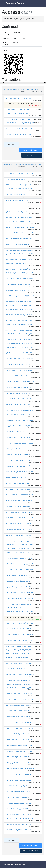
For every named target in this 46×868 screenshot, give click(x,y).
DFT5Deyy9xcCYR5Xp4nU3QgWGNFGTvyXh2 (19, 530)
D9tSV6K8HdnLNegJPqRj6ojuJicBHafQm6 (18, 309)
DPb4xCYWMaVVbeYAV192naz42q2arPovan (18, 711)
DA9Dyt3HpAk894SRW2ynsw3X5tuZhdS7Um (18, 179)
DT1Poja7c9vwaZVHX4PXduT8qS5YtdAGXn (18, 110)
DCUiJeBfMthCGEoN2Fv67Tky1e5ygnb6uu (18, 393)
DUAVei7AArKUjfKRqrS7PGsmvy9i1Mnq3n (18, 830)
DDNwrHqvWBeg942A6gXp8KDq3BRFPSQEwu (19, 443)
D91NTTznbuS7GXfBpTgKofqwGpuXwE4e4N (19, 279)
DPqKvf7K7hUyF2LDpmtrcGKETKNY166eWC (19, 728)
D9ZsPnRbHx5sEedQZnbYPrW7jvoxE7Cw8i (18, 324)
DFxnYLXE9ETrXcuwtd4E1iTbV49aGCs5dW (18, 535)
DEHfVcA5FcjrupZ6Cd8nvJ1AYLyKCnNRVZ (18, 483)
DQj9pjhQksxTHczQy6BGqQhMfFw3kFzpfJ (18, 751)
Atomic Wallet (9, 865)
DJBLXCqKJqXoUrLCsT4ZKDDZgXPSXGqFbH (19, 598)
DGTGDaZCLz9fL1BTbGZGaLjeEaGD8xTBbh (18, 552)
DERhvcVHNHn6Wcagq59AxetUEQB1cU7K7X (19, 489)
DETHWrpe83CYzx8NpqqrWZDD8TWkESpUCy (19, 495)
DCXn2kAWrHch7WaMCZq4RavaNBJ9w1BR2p (19, 411)
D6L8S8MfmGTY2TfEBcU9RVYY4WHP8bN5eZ (19, 227)
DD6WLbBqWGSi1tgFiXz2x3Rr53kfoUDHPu (18, 189)
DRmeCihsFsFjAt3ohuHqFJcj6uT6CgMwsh (18, 780)
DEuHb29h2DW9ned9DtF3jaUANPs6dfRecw (18, 501)
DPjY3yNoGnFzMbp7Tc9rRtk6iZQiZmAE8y (18, 722)
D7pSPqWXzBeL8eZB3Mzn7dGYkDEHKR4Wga (19, 254)
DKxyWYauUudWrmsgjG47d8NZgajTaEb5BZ (18, 646)
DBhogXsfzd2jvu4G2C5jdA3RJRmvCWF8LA (18, 343)
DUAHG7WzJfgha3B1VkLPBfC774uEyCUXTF (18, 824)
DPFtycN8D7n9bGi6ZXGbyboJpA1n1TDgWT (19, 717)
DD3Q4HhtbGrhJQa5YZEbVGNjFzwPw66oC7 (19, 414)
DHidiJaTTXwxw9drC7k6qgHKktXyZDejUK (18, 575)
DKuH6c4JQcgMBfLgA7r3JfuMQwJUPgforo (19, 635)
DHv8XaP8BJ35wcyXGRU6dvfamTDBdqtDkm (19, 593)
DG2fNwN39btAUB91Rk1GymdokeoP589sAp (19, 545)
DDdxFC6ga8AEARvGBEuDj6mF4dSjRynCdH (18, 437)
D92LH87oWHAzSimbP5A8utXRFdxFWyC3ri (18, 284)
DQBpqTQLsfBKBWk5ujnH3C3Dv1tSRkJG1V (18, 740)
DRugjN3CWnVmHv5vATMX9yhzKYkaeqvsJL (19, 792)
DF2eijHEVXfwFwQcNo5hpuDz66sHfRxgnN (18, 194)
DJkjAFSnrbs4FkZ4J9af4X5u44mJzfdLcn (18, 608)
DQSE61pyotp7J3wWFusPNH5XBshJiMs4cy (18, 763)
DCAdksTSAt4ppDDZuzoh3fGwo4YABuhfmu (19, 376)
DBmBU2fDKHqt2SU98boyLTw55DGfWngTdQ (19, 359)
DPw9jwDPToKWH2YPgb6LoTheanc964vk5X (19, 734)
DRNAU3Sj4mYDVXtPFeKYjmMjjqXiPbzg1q (18, 786)
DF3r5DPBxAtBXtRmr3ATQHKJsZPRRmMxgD (19, 512)
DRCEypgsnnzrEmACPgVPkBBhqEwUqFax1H (19, 774)
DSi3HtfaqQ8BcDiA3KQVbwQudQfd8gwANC (18, 803)
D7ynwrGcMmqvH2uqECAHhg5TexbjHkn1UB (19, 263)
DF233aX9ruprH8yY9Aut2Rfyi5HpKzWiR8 (17, 506)
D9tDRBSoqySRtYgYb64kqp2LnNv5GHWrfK (18, 305)
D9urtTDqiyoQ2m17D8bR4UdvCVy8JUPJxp (18, 321)
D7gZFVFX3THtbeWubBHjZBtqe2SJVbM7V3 (19, 250)
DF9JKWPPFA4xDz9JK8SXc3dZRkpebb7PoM (19, 518)
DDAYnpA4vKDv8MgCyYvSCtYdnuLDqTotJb (18, 432)
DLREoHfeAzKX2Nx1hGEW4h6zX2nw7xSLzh (18, 657)
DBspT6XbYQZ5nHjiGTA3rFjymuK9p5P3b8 (18, 370)
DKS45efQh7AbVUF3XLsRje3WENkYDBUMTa (19, 629)
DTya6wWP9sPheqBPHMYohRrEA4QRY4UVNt (19, 818)
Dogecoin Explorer (16, 3)
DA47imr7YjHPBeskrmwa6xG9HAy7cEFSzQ (18, 330)
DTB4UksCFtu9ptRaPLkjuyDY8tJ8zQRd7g (18, 809)
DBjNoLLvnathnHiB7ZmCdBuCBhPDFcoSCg (18, 353)
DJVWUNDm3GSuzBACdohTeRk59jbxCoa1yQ (19, 129)
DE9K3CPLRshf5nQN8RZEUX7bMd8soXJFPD (19, 472)
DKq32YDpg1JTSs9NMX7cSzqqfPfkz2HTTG (19, 623)
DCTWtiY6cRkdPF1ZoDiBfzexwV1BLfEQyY (18, 388)
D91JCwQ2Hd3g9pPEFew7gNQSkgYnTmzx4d (19, 273)
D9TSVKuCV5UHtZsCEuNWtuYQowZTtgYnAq (19, 315)
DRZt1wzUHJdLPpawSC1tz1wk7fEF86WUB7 (18, 797)
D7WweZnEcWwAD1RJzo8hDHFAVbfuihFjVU (19, 260)
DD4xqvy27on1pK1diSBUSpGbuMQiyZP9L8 (18, 426)
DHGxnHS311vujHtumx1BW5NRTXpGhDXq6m (19, 174)
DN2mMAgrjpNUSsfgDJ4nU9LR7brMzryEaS (18, 135)
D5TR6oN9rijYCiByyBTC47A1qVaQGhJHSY (18, 185)
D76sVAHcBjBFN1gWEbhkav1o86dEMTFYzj (18, 239)
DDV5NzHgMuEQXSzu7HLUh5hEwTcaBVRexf (19, 449)
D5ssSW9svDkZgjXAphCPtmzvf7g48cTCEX (18, 218)
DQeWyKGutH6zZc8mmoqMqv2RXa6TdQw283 (19, 123)
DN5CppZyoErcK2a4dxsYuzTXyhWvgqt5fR (18, 688)
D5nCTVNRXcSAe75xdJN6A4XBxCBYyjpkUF (18, 206)
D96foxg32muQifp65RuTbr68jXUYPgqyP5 (18, 290)
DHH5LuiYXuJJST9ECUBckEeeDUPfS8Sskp (19, 570)
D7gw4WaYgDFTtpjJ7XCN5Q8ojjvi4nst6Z (17, 244)
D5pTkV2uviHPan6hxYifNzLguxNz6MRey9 (18, 212)
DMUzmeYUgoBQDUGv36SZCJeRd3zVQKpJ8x (19, 675)
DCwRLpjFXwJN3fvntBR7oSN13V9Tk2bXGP (18, 405)
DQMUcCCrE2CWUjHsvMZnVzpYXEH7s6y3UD (19, 757)
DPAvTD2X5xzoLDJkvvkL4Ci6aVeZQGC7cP (18, 705)
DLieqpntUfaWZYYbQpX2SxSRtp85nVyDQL (18, 650)
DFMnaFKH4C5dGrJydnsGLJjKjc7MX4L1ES (18, 524)
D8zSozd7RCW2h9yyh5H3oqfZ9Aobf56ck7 (18, 269)
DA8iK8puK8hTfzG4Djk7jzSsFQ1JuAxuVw (18, 669)
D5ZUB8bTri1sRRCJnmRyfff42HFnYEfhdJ (18, 221)
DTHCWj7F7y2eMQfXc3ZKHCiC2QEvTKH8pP (19, 815)
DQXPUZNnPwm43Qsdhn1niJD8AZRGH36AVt (19, 769)
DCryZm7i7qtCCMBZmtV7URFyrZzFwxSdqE (18, 114)
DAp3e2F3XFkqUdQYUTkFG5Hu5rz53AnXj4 (18, 340)
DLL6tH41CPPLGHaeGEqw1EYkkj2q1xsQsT (18, 654)
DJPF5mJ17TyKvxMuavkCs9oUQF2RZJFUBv (19, 612)
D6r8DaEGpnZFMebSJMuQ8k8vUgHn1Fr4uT (19, 233)
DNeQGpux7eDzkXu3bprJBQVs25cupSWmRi (19, 694)
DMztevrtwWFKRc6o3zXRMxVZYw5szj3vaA (18, 680)
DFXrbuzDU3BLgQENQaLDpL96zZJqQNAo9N (19, 541)
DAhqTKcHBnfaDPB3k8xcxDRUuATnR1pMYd (19, 334)
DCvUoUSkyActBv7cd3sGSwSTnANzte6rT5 (18, 399)
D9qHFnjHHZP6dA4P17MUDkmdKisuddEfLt (19, 302)
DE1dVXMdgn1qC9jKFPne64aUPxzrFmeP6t (18, 460)
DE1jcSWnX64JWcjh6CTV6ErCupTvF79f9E (18, 466)
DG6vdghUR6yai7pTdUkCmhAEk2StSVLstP (18, 549)
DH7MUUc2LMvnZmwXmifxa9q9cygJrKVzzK (19, 564)
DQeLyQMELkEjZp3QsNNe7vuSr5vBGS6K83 (18, 746)
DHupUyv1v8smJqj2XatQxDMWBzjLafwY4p (18, 587)
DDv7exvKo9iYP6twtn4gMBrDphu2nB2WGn (18, 455)
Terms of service (19, 865)
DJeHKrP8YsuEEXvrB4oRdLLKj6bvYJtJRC (18, 604)
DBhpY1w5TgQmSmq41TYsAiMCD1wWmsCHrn (20, 347)
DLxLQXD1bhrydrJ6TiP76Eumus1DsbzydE (18, 663)
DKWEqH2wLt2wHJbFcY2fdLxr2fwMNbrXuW (19, 640)
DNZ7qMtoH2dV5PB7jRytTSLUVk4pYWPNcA (19, 699)
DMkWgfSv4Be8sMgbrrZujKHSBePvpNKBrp (18, 119)
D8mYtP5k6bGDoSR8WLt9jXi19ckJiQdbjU (18, 98)
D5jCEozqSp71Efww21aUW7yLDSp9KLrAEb (18, 200)
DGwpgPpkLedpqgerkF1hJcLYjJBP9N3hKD (19, 558)
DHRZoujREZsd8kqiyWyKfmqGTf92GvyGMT (18, 581)
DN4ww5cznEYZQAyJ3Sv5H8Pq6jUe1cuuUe (19, 684)
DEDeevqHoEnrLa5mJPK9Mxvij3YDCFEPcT (18, 478)
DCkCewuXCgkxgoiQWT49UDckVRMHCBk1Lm (19, 382)
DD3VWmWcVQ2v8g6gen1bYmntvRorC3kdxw (19, 420)
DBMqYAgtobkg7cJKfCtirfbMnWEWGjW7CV (18, 364)
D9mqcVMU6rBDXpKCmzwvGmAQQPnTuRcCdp (20, 296)
